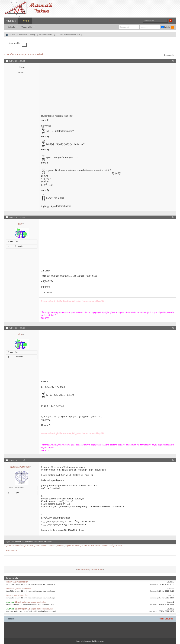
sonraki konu (97, 569)
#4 (173, 460)
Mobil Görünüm (166, 619)
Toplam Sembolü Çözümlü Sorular (80, 546)
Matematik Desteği (27, 35)
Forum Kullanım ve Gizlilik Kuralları (90, 641)
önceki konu (83, 569)
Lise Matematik (46, 35)
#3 (173, 328)
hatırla (165, 27)
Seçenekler (169, 55)
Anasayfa (11, 21)
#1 (173, 61)
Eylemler (12, 27)
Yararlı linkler (27, 27)
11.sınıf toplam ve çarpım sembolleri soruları (34, 609)
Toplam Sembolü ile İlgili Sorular (108, 546)
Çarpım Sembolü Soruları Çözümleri (49, 546)
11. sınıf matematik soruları (68, 35)
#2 (173, 217)
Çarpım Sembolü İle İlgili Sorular (19, 546)
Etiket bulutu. (12, 551)
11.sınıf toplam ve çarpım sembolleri (23, 54)
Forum (25, 21)
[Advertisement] (108, 87)
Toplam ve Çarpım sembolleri (18, 589)
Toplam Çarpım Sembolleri (17, 582)
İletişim (11, 619)
